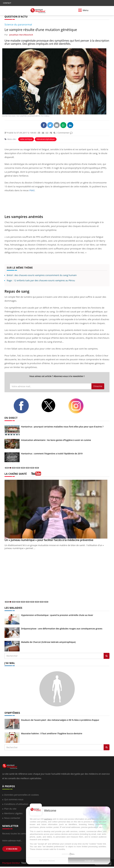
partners (48, 819)
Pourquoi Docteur (11, 863)
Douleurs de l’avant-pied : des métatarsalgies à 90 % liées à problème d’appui (60, 720)
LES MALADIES (13, 608)
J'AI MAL (10, 663)
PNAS (32, 190)
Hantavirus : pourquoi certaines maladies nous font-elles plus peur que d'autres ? (62, 427)
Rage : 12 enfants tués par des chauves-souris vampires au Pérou (41, 280)
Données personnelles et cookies (22, 795)
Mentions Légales (13, 813)
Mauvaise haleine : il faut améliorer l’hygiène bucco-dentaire (52, 733)
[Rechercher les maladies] (107, 656)
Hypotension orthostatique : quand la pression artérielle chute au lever (57, 615)
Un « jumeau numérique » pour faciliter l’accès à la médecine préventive (49, 540)
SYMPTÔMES (12, 713)
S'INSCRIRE (12, 849)
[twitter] (52, 405)
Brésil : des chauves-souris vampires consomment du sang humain (42, 275)
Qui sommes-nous (14, 799)
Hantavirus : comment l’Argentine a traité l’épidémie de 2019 (52, 454)
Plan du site (10, 809)
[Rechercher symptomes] (107, 747)
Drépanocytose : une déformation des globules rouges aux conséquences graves (62, 629)
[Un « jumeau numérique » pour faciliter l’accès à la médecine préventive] (57, 509)
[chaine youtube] (36, 475)
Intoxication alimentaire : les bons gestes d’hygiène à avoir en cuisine (56, 440)
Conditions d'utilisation (16, 804)
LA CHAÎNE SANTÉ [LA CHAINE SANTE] (16, 474)
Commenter (65, 133)
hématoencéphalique (46, 139)
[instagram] (80, 406)
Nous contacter (12, 818)
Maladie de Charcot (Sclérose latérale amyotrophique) (48, 642)
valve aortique (26, 139)
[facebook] (25, 406)
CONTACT (7, 3)
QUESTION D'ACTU (16, 17)
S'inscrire (98, 386)
